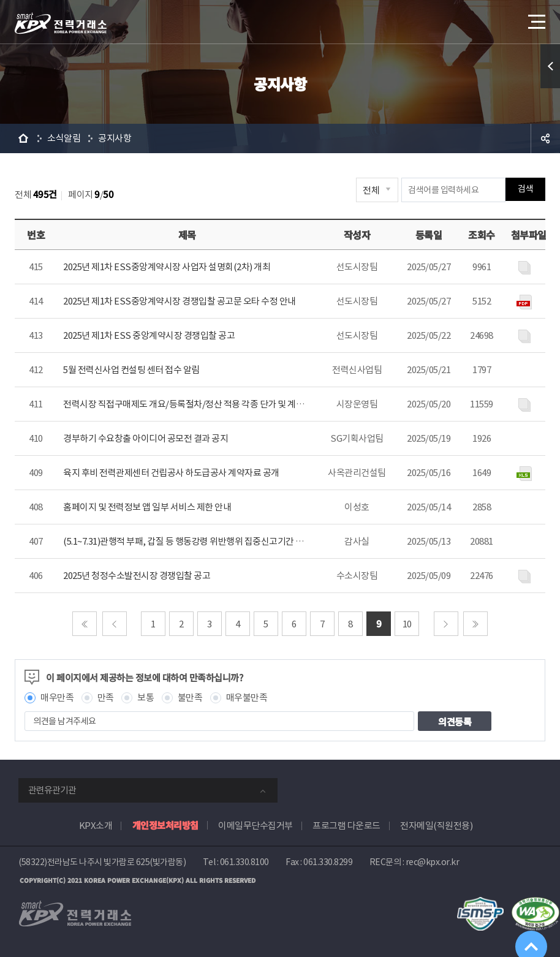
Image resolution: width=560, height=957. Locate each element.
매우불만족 (247, 698)
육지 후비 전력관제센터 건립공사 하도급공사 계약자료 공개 (171, 473)
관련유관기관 (52, 790)
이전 (115, 624)
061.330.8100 (244, 862)
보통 (146, 698)
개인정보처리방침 (165, 825)
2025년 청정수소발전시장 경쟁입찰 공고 (137, 576)
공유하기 (545, 138)
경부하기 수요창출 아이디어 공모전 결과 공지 (146, 438)
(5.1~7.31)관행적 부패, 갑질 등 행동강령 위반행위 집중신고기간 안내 (187, 541)
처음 (85, 624)
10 (407, 624)
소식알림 (64, 138)
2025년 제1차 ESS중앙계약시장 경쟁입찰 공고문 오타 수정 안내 (180, 301)
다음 (446, 624)
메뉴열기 (535, 18)
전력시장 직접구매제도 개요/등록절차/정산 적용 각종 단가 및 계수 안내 (193, 404)
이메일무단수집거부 (255, 826)
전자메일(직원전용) (436, 826)
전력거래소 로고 (61, 23)
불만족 (190, 698)
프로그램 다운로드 (346, 826)
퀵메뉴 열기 (550, 66)
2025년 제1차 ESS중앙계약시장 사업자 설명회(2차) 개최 (167, 267)
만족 (106, 698)
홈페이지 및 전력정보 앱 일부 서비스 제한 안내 (147, 507)
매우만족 (57, 698)
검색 (525, 190)
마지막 (475, 624)
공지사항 (115, 138)
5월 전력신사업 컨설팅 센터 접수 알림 (131, 370)
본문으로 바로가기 (0, 0)
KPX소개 (96, 826)
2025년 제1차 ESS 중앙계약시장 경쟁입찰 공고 (149, 335)
